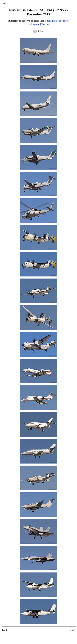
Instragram (34, 24)
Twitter (45, 24)
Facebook (63, 21)
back (4, 3)
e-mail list (50, 21)
